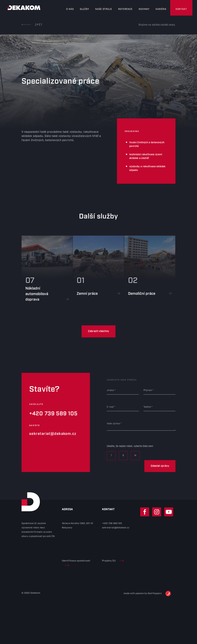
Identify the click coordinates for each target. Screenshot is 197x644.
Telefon (147, 407)
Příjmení (148, 390)
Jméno (110, 390)
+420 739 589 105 (53, 414)
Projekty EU (113, 561)
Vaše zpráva (113, 424)
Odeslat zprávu (160, 466)
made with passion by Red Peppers (147, 593)
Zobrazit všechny (98, 331)
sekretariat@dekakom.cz (53, 434)
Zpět (32, 25)
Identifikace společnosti (76, 563)
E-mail (110, 407)
